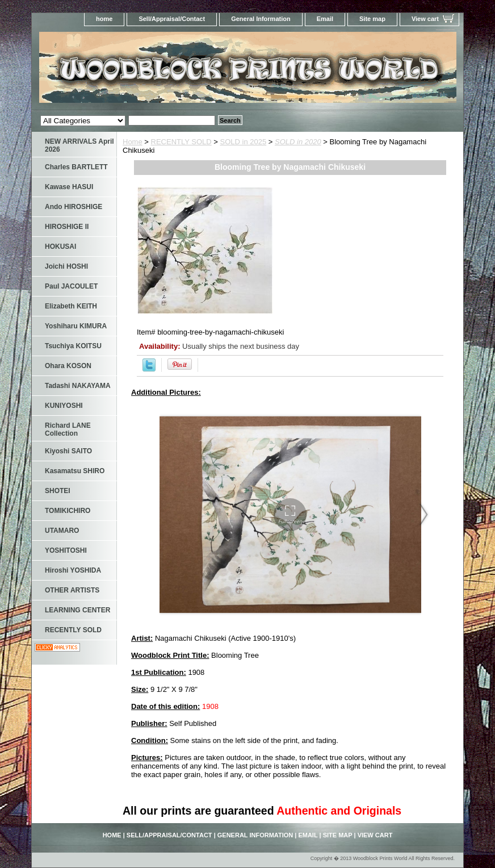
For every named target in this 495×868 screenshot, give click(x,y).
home (104, 19)
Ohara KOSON (68, 366)
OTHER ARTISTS (72, 590)
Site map (372, 19)
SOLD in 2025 (244, 142)
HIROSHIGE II (67, 227)
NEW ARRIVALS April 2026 (79, 145)
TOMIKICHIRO (68, 511)
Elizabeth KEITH (71, 306)
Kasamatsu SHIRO (75, 471)
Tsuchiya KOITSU (73, 346)
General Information (261, 19)
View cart (425, 19)
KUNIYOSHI (64, 406)
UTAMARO (62, 531)
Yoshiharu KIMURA (76, 326)
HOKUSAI (60, 247)
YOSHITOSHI (66, 550)
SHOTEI (58, 491)
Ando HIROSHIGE (74, 207)
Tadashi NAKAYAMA (78, 386)
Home (133, 142)
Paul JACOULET (71, 286)
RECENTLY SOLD (181, 142)
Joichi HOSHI (66, 266)
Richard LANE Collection (68, 429)
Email (325, 19)
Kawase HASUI (69, 187)
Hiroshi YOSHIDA (73, 570)
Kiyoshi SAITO (68, 451)
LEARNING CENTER (77, 610)
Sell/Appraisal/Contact (172, 19)
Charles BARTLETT (76, 167)
